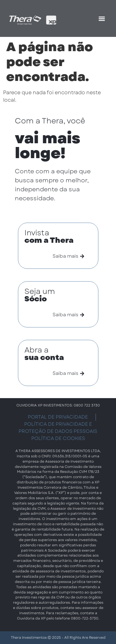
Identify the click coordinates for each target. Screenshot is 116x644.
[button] (102, 18)
